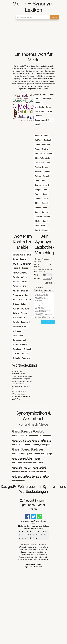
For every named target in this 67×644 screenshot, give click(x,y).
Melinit (32, 472)
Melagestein (26, 431)
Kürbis (15, 286)
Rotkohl (16, 308)
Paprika (16, 290)
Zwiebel (16, 304)
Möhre (22, 317)
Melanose (26, 445)
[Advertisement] (33, 36)
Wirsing (24, 313)
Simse (15, 259)
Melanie (36, 440)
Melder (37, 458)
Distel (23, 254)
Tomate (24, 281)
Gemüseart (17, 349)
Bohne (24, 304)
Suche (54, 17)
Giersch (24, 353)
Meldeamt (25, 449)
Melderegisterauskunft (22, 463)
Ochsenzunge (25, 263)
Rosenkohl (25, 322)
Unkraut (16, 353)
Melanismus (46, 440)
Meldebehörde (37, 449)
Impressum (28, 567)
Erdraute (16, 358)
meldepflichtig (26, 458)
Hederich (17, 268)
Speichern (48, 322)
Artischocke (18, 295)
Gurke (28, 299)
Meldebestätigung (20, 454)
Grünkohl (25, 308)
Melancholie (38, 431)
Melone (23, 286)
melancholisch (32, 436)
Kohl (26, 295)
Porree (25, 327)
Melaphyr (46, 445)
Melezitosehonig (40, 467)
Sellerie (16, 313)
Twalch (16, 272)
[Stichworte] (44, 305)
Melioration (41, 472)
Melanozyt (36, 445)
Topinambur (18, 335)
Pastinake (26, 358)
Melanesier (17, 440)
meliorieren (17, 476)
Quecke (23, 259)
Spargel (24, 272)
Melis (39, 476)
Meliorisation (29, 476)
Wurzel (16, 254)
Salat (15, 299)
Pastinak (24, 345)
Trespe (25, 268)
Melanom (16, 445)
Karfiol (16, 345)
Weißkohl (17, 327)
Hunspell (35, 547)
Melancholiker (18, 436)
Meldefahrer (34, 454)
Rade (29, 254)
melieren (16, 472)
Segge (15, 263)
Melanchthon (45, 436)
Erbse (15, 317)
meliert (24, 472)
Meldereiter (38, 463)
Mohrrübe (17, 331)
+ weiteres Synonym (49, 283)
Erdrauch (27, 349)
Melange (27, 440)
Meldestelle (17, 467)
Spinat (21, 299)
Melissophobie (18, 481)
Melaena (16, 431)
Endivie (16, 281)
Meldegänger (47, 454)
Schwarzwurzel (19, 340)
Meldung (27, 467)
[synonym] (47, 278)
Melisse (46, 476)
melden (15, 458)
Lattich (24, 277)
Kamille (16, 277)
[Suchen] (33, 17)
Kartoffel (25, 290)
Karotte (16, 322)
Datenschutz (38, 567)
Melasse (16, 449)
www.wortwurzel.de (19, 386)
